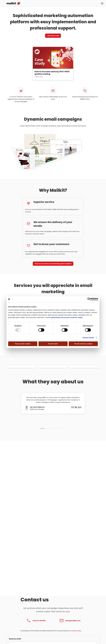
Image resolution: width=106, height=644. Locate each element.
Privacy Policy (76, 631)
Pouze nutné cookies (23, 344)
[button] (102, 4)
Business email (15, 639)
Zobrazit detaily (88, 338)
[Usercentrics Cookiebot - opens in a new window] (89, 299)
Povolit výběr (53, 344)
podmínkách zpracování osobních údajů (67, 317)
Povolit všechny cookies (83, 344)
